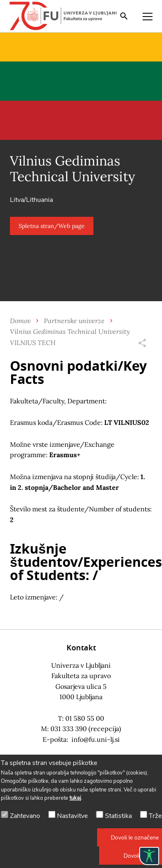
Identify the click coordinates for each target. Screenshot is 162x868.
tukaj (75, 798)
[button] (52, 226)
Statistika (118, 816)
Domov (20, 320)
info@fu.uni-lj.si (96, 739)
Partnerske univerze (74, 320)
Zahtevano (25, 816)
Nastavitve (72, 816)
